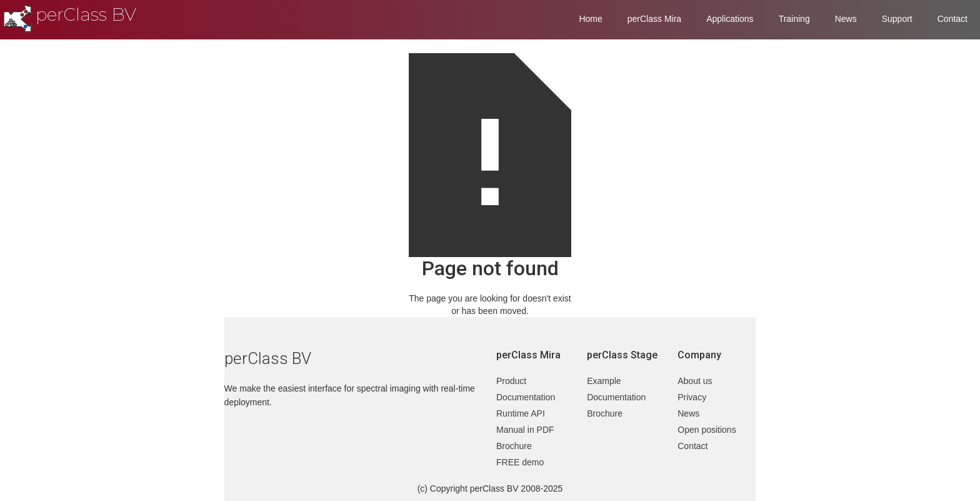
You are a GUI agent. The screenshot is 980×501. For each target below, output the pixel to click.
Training (794, 19)
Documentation (526, 397)
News (846, 19)
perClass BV (86, 14)
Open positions (707, 430)
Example (604, 381)
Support (897, 19)
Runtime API (521, 413)
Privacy (692, 397)
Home (590, 19)
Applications (730, 19)
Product (511, 381)
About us (695, 381)
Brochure (514, 446)
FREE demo (520, 462)
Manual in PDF (525, 430)
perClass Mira (654, 19)
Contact (952, 19)
